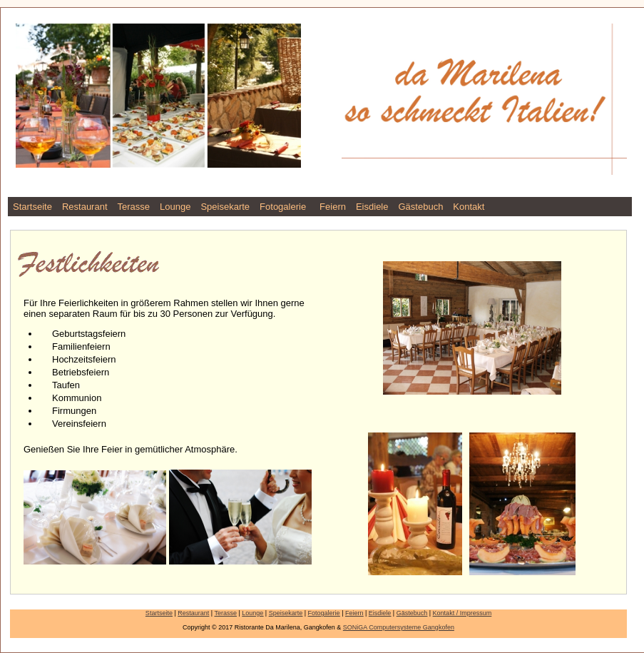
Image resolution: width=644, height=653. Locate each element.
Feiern (333, 207)
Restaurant (85, 207)
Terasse (134, 207)
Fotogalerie (283, 207)
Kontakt (469, 207)
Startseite (32, 207)
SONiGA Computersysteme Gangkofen (399, 627)
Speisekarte (225, 207)
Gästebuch (420, 207)
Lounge (175, 207)
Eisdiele (372, 207)
